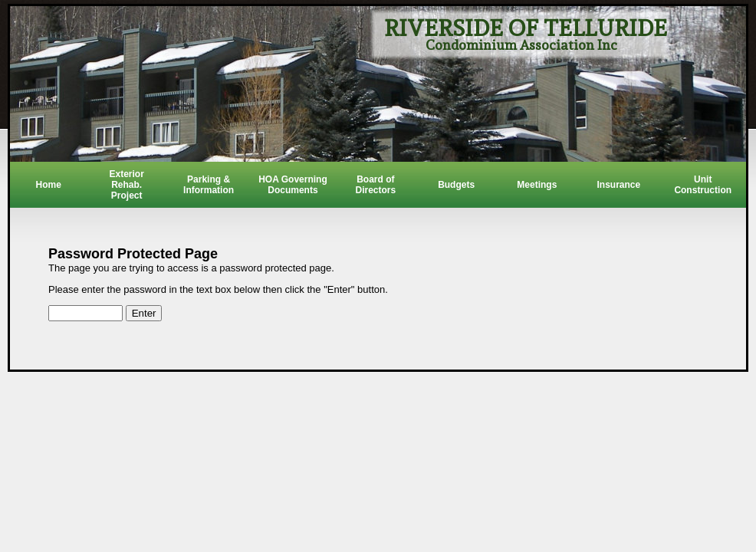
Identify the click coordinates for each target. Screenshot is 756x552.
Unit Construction (703, 185)
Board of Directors (375, 185)
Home (48, 185)
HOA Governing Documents (293, 185)
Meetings (537, 185)
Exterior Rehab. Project (127, 185)
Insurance (618, 185)
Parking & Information (209, 185)
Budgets (456, 185)
